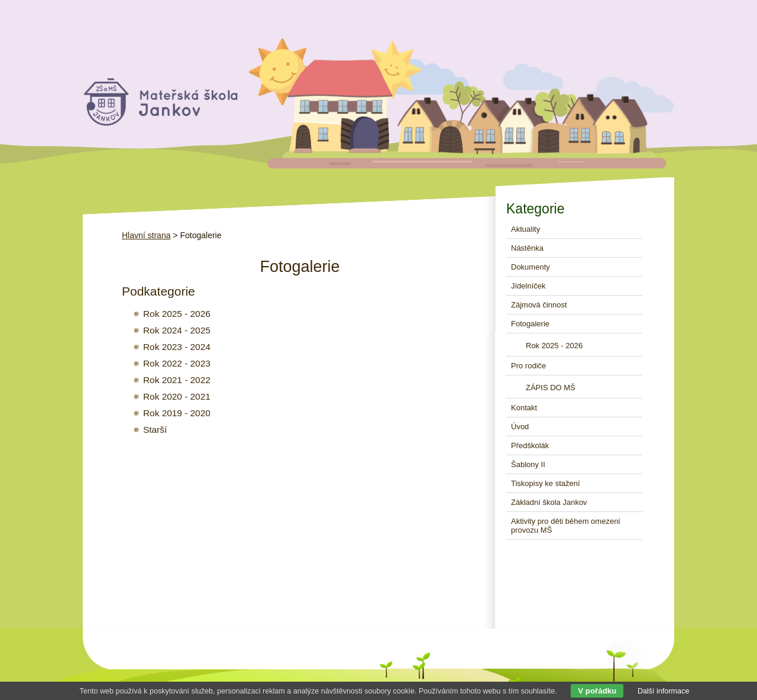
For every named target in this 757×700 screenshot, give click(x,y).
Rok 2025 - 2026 (177, 314)
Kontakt (524, 408)
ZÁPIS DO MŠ (551, 388)
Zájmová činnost (539, 305)
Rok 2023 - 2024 (177, 347)
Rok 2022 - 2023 (177, 363)
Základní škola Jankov (549, 502)
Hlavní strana (146, 235)
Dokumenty (530, 267)
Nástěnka (527, 248)
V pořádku (597, 691)
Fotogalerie (530, 324)
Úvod (520, 427)
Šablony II (528, 464)
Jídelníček (528, 286)
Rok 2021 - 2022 (177, 380)
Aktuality (525, 229)
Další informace (664, 691)
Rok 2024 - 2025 (177, 330)
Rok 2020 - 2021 (177, 396)
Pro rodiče (528, 366)
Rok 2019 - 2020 (177, 413)
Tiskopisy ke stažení (546, 483)
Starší (155, 430)
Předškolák (530, 445)
